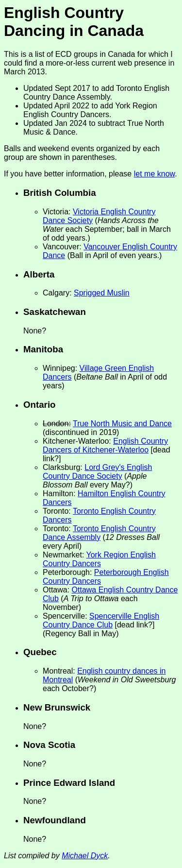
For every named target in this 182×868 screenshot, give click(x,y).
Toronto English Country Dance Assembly (99, 533)
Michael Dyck (85, 856)
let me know (154, 174)
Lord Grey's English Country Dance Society (97, 472)
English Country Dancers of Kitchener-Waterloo (105, 445)
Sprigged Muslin (102, 293)
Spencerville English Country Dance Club (101, 620)
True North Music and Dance (122, 424)
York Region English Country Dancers (99, 559)
